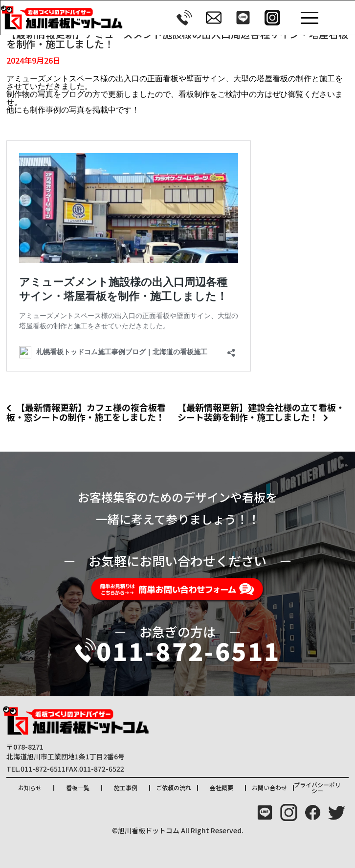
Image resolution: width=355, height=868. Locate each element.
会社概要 (222, 788)
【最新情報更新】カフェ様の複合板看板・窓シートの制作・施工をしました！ (86, 412)
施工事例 (126, 788)
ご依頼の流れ (174, 788)
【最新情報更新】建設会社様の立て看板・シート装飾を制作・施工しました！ (261, 412)
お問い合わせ (269, 788)
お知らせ (30, 788)
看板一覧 (78, 788)
